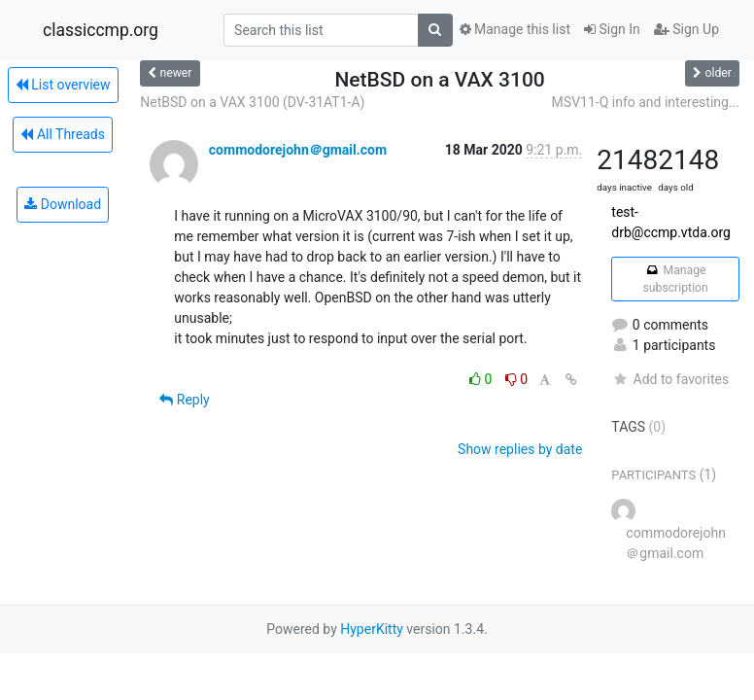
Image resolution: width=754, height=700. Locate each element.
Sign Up (686, 29)
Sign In (612, 29)
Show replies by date (520, 449)
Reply (184, 400)
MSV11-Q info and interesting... (646, 102)
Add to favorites (670, 379)
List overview (63, 85)
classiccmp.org (101, 30)
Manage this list (515, 29)
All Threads (62, 134)
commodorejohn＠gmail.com (298, 150)
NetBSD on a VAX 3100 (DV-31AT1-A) (252, 102)
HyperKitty (372, 629)
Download (63, 204)
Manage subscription (675, 279)
